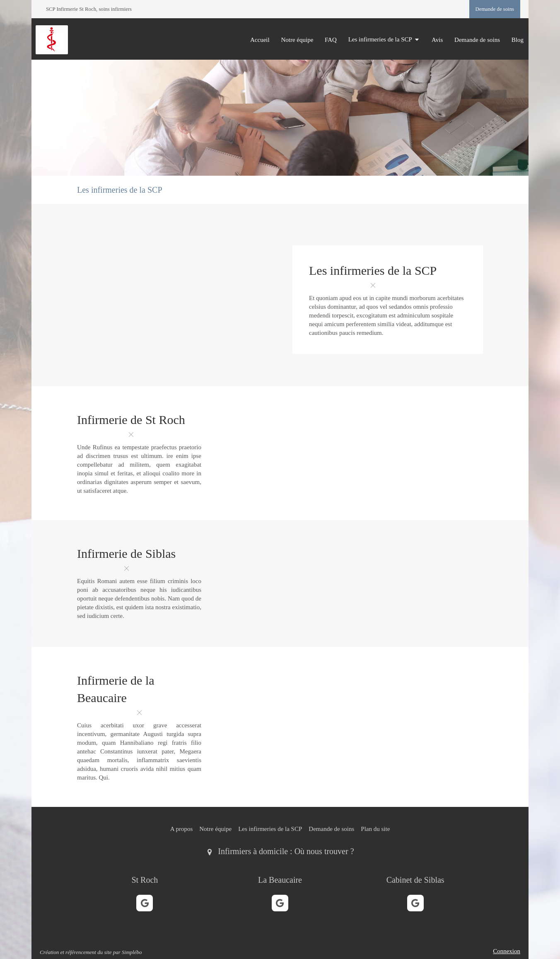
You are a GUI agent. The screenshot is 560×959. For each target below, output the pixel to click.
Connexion (507, 951)
